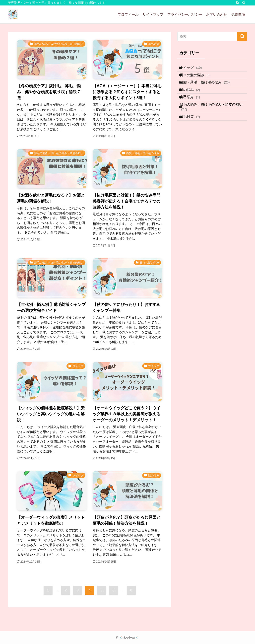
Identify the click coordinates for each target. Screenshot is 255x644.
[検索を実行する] (242, 36)
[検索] (244, 3)
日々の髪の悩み (199, 79)
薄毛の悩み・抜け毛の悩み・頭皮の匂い (213, 123)
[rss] (237, 3)
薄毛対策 (194, 136)
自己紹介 (194, 110)
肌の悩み (194, 100)
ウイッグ (194, 69)
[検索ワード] (212, 36)
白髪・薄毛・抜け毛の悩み (208, 90)
